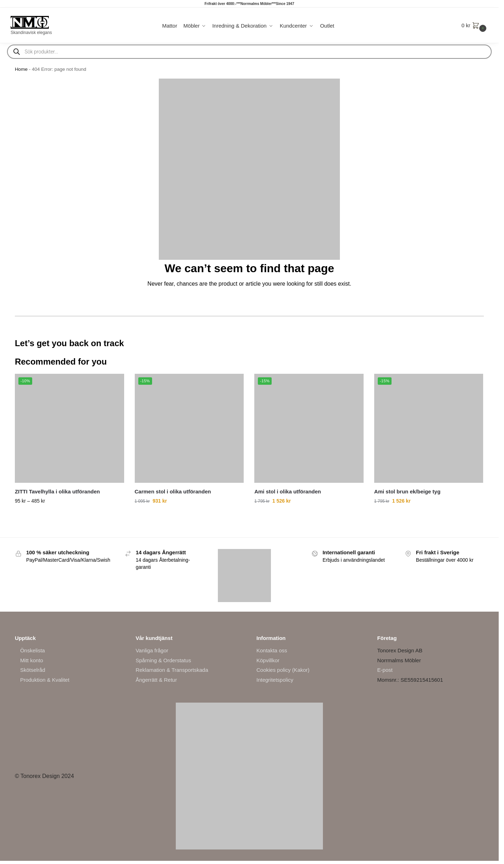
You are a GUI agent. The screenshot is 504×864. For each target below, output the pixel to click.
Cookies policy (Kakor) (283, 670)
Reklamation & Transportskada (172, 670)
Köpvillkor (268, 660)
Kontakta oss (272, 650)
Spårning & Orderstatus (163, 660)
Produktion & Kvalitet (45, 680)
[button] (475, 25)
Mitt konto (32, 660)
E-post (385, 670)
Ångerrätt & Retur (156, 680)
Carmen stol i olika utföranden (173, 491)
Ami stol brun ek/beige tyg (407, 491)
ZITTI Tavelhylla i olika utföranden (57, 491)
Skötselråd (33, 670)
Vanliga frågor (152, 650)
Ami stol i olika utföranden (288, 491)
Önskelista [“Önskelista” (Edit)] (33, 650)
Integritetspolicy (275, 680)
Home (21, 69)
